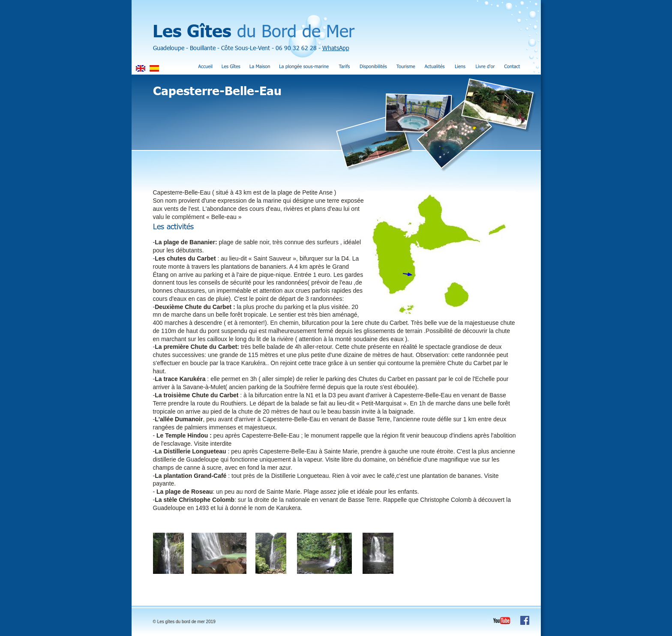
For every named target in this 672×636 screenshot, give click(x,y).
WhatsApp (336, 48)
